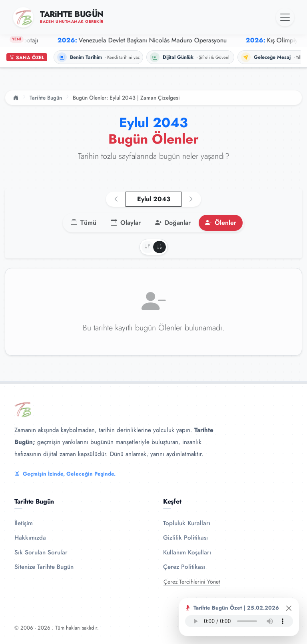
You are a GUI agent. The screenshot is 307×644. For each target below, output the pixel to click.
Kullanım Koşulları (187, 552)
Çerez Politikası (184, 567)
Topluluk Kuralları (187, 523)
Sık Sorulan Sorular (41, 552)
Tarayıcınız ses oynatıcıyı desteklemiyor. (239, 621)
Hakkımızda (30, 538)
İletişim (24, 523)
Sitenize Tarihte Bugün (44, 567)
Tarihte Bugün (46, 98)
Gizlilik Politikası (185, 538)
